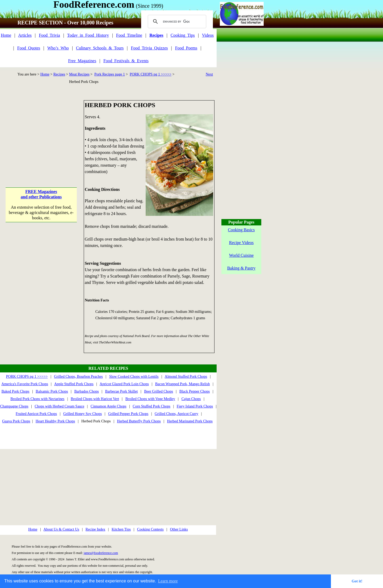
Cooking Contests (150, 529)
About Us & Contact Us (61, 529)
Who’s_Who (58, 48)
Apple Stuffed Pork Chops (74, 384)
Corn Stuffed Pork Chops (151, 406)
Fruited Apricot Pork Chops (36, 414)
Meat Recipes (79, 74)
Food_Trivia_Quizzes (150, 48)
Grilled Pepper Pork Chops (128, 414)
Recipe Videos (241, 243)
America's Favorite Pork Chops (25, 384)
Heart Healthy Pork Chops (55, 421)
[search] (176, 22)
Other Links (179, 529)
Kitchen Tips (121, 529)
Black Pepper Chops (195, 391)
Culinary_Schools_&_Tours (100, 48)
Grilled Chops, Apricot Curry (176, 414)
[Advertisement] (42, 133)
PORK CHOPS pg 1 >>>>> (151, 74)
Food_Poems (186, 48)
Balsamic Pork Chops (52, 391)
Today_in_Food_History (88, 35)
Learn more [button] (168, 581)
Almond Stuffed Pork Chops (186, 377)
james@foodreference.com (101, 553)
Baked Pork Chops (16, 391)
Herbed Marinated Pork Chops (190, 421)
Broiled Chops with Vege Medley (150, 399)
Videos (208, 35)
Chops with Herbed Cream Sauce (59, 406)
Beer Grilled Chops (159, 391)
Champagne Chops (14, 406)
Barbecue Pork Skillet (121, 391)
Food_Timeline (129, 35)
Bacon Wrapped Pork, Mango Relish (183, 384)
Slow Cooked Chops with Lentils (134, 377)
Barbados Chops (86, 391)
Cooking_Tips (183, 35)
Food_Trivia (49, 35)
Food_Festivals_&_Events (126, 61)
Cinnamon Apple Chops (109, 406)
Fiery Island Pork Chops (195, 406)
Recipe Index (95, 529)
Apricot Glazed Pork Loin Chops (124, 384)
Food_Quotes (29, 48)
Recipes (59, 74)
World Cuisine (241, 255)
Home (6, 35)
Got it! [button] (357, 581)
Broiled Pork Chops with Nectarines (37, 399)
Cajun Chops (191, 399)
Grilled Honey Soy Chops (83, 414)
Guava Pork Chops (16, 421)
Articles (25, 35)
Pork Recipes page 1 (110, 74)
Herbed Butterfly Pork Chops (139, 421)
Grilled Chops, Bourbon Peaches (78, 377)
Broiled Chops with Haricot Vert (95, 399)
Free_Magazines (82, 61)
